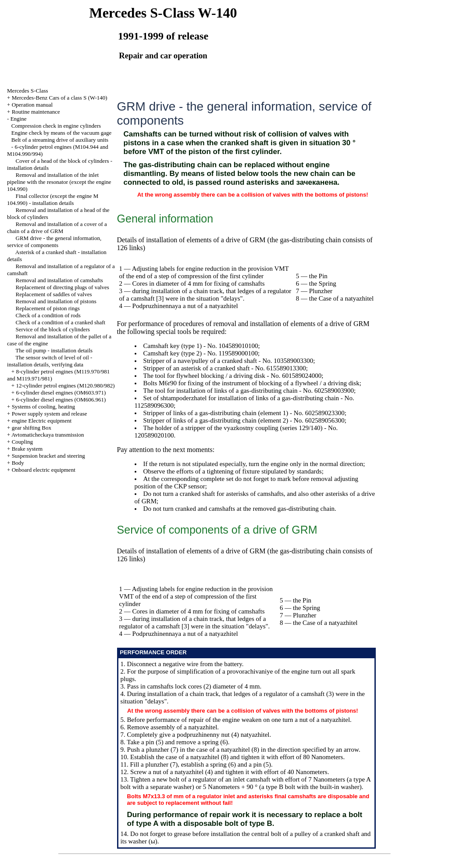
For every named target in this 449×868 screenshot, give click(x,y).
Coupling (22, 442)
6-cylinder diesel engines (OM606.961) (61, 400)
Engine (19, 119)
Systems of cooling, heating (43, 407)
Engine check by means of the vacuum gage (62, 133)
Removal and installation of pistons (56, 301)
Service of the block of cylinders (53, 329)
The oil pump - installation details (54, 350)
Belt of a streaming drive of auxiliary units (60, 140)
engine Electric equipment (42, 421)
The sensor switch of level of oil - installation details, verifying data (50, 361)
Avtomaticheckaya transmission (48, 435)
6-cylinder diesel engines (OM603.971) (61, 393)
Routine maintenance (36, 112)
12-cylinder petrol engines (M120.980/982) (65, 386)
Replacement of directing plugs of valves (62, 287)
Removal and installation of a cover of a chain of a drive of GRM (57, 228)
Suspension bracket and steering (48, 456)
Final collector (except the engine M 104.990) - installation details (53, 199)
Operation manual (32, 105)
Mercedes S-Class (28, 91)
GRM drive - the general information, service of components (54, 242)
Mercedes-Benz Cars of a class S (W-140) (60, 98)
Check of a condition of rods (48, 315)
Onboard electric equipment (44, 470)
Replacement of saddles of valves (54, 294)
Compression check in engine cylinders (56, 126)
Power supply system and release (50, 414)
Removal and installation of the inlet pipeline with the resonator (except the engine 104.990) (59, 182)
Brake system (27, 449)
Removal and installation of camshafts (59, 280)
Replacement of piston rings (48, 308)
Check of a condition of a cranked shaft (61, 322)
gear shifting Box (32, 428)
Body (18, 463)
